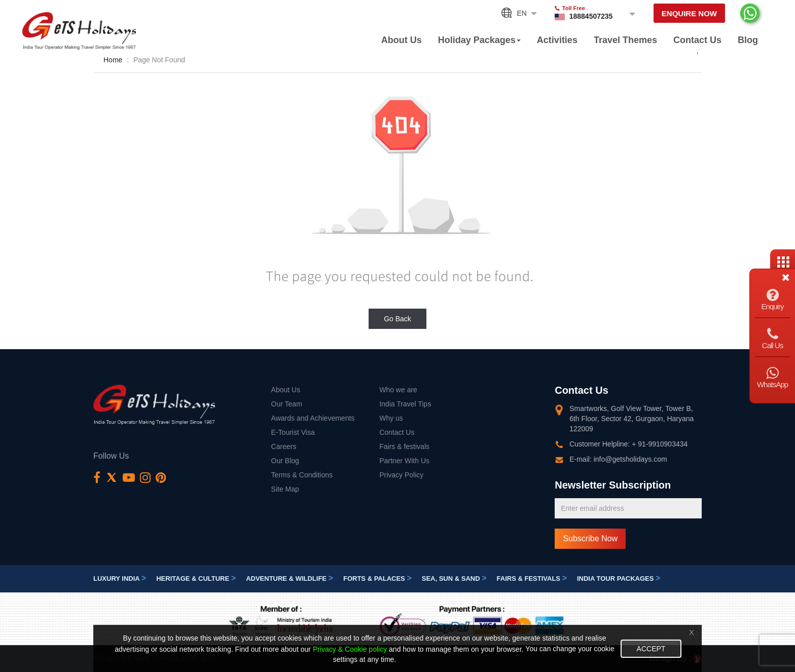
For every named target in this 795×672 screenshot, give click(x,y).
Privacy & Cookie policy (350, 649)
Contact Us (697, 40)
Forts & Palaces (377, 578)
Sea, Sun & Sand (454, 578)
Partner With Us (404, 461)
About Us (402, 40)
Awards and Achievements (313, 418)
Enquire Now (689, 13)
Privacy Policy (401, 475)
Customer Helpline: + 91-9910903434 (628, 444)
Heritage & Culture (196, 578)
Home (113, 60)
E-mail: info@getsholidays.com (618, 459)
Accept (651, 649)
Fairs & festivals (404, 446)
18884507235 (591, 16)
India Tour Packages (619, 578)
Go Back (397, 319)
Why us (391, 418)
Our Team (287, 404)
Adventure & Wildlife (290, 578)
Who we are (398, 390)
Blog (748, 40)
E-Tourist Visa (293, 432)
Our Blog (285, 461)
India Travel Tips (405, 404)
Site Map (285, 489)
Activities (557, 40)
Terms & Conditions (302, 475)
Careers (284, 446)
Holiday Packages (479, 40)
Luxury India (120, 578)
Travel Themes (625, 40)
